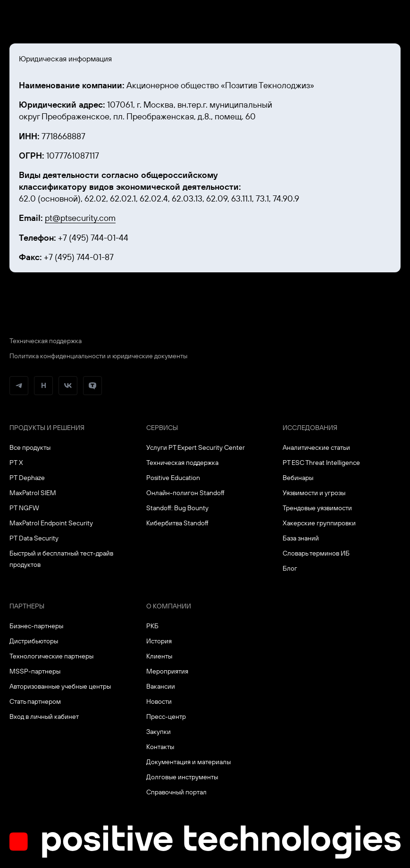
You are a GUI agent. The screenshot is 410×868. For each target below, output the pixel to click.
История (159, 641)
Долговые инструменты (182, 777)
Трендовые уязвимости (317, 508)
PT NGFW (24, 508)
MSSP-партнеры (35, 671)
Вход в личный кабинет (44, 716)
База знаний (301, 538)
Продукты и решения (47, 428)
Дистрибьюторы (34, 641)
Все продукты (30, 447)
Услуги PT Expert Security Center (196, 447)
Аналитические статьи (316, 447)
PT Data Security (34, 538)
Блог (290, 568)
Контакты (160, 747)
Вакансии (161, 686)
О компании (169, 606)
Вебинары (298, 478)
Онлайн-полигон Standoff (185, 493)
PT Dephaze (27, 478)
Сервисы (162, 428)
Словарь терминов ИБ (316, 553)
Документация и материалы (188, 762)
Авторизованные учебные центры (60, 686)
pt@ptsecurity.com (80, 218)
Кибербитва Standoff (177, 523)
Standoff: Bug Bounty (177, 508)
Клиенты (159, 656)
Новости (159, 701)
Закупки (159, 732)
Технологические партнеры (51, 656)
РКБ (152, 626)
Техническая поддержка (46, 341)
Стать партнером (35, 701)
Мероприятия (167, 671)
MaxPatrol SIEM (33, 493)
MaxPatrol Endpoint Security (51, 523)
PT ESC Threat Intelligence (321, 463)
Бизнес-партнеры (36, 626)
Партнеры (27, 606)
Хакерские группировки (319, 523)
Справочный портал (176, 792)
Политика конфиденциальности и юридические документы (98, 356)
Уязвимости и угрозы (314, 493)
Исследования (310, 428)
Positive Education (173, 478)
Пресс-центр (166, 716)
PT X (16, 463)
